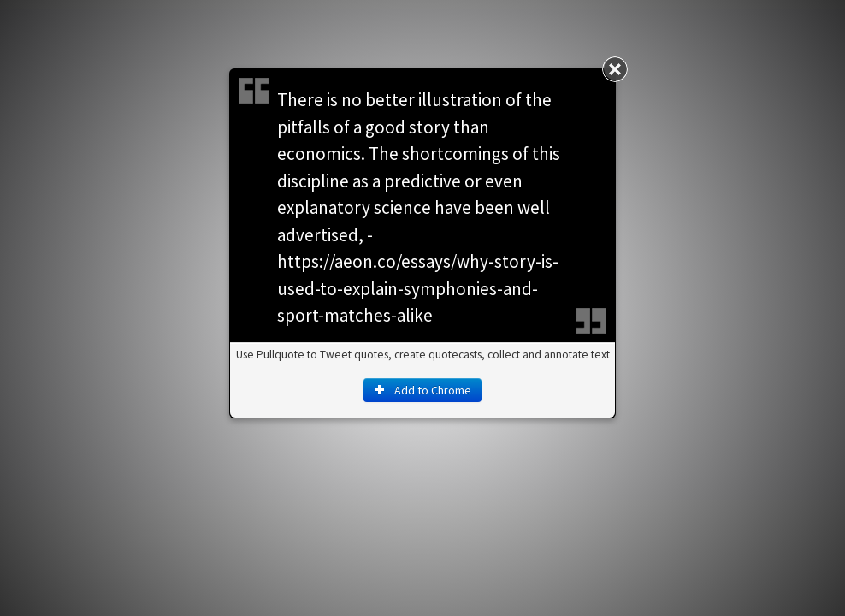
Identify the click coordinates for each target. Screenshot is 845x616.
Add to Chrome (422, 390)
